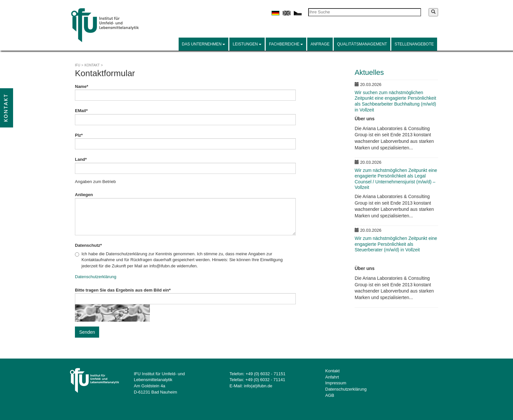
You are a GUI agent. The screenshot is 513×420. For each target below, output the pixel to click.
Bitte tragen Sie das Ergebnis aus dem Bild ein (123, 290)
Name (81, 86)
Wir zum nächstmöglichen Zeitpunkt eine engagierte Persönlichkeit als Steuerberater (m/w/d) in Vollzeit (396, 244)
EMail (81, 111)
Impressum (336, 383)
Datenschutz (88, 245)
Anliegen (84, 195)
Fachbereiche (286, 44)
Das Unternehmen (203, 44)
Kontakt (92, 65)
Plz (79, 135)
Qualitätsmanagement (362, 44)
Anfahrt (332, 377)
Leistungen (247, 44)
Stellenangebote (414, 44)
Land (81, 159)
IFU (78, 65)
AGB (330, 395)
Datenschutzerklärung (96, 277)
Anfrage (320, 44)
